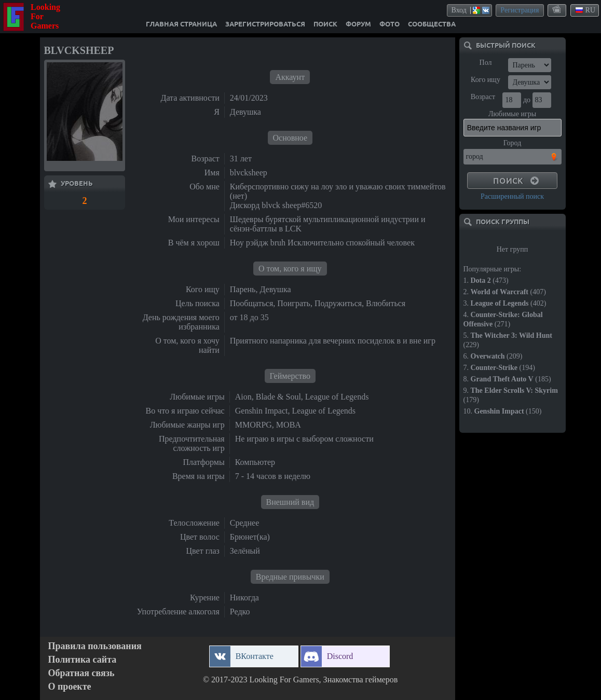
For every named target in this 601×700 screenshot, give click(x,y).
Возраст (483, 97)
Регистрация (520, 10)
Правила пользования (95, 646)
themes (557, 10)
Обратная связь (81, 673)
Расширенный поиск (512, 196)
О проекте (70, 687)
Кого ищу (486, 80)
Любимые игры (512, 114)
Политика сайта (83, 660)
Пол (486, 63)
